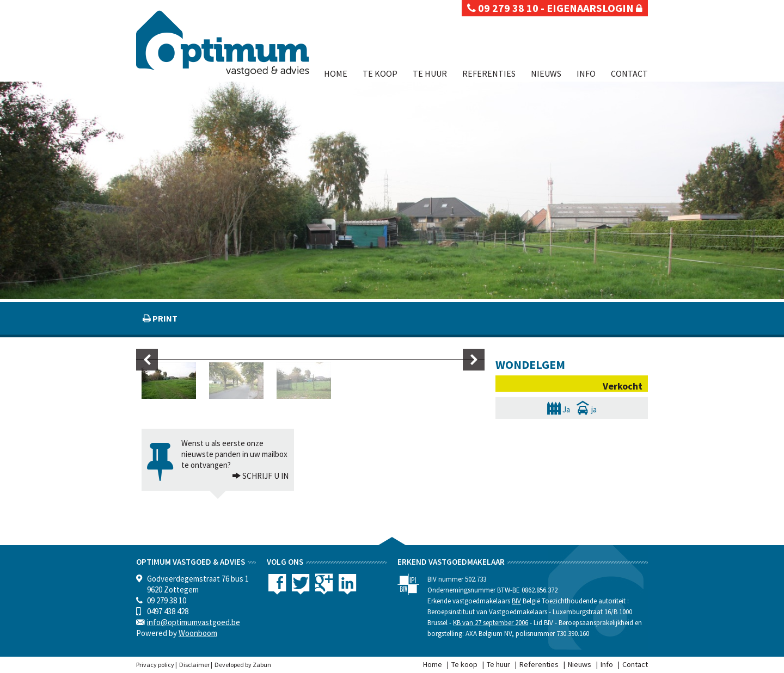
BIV (516, 601)
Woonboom (198, 633)
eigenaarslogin (595, 8)
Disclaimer (194, 665)
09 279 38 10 (503, 8)
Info (586, 73)
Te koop (380, 73)
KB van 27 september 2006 (491, 623)
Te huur (430, 73)
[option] (175, 381)
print (164, 318)
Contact (629, 73)
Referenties (489, 73)
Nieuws (546, 73)
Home (336, 73)
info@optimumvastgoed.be (194, 622)
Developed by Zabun (243, 665)
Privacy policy (155, 665)
